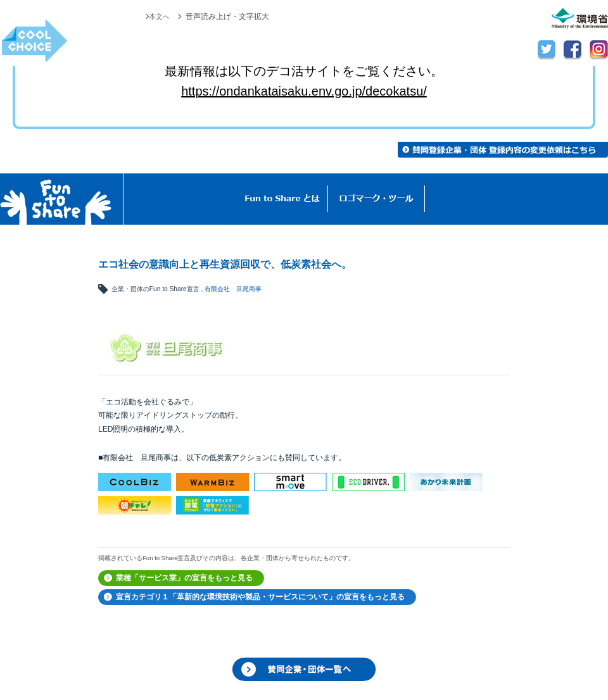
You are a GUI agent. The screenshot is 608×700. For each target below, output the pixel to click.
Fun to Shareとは (282, 199)
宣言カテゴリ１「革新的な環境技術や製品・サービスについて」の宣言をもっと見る (260, 597)
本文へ (158, 16)
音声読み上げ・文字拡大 (227, 16)
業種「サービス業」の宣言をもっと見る (184, 578)
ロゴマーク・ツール (377, 199)
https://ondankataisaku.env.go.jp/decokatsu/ (304, 91)
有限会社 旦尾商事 (233, 289)
